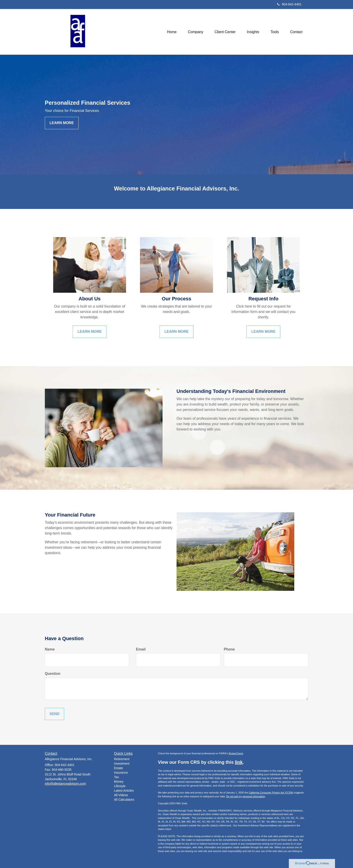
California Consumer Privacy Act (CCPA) (271, 793)
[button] (196, 32)
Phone (229, 649)
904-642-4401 (289, 4)
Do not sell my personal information (246, 796)
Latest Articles (124, 791)
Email (141, 649)
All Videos (121, 795)
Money (119, 782)
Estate (119, 768)
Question (53, 674)
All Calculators (124, 800)
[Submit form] (54, 714)
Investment (122, 764)
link (239, 762)
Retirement (122, 759)
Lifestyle (120, 786)
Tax (117, 777)
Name (50, 649)
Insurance (121, 773)
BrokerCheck (236, 753)
